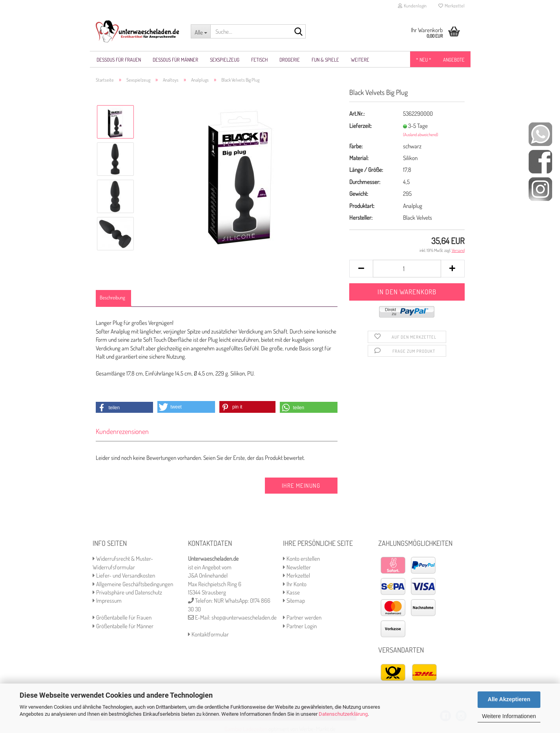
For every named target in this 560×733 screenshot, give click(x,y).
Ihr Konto (295, 584)
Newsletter (297, 567)
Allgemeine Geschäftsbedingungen (133, 584)
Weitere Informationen (509, 716)
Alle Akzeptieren (509, 699)
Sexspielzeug (225, 60)
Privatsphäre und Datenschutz (127, 592)
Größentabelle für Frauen (122, 617)
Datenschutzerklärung (343, 714)
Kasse (291, 592)
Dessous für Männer (175, 60)
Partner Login (300, 626)
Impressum (107, 601)
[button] (125, 408)
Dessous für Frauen (119, 60)
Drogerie (290, 60)
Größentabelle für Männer (123, 626)
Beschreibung (112, 297)
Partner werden (302, 617)
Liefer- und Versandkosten (124, 575)
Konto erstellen (301, 559)
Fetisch (259, 60)
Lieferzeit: (360, 126)
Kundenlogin (412, 6)
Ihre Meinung (301, 486)
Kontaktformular (208, 634)
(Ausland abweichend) (420, 135)
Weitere (360, 60)
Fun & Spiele (325, 60)
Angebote (454, 60)
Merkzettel (451, 6)
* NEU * (424, 60)
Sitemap (294, 601)
